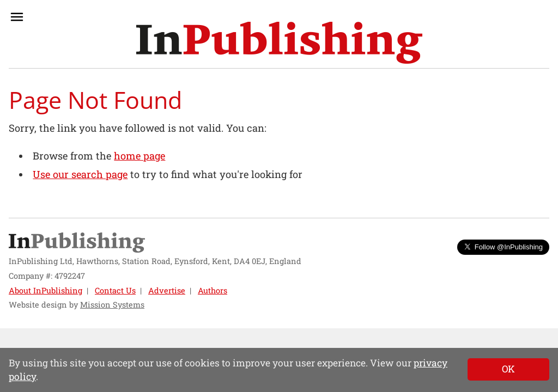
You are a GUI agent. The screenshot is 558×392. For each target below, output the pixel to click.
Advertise (167, 290)
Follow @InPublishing (503, 247)
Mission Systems (112, 305)
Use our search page (80, 174)
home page (139, 156)
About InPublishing (46, 290)
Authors (213, 290)
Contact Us (115, 290)
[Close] (508, 369)
